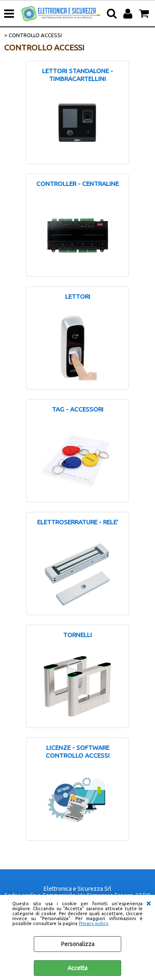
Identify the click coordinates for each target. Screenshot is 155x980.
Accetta (77, 968)
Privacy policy (94, 923)
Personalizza (78, 944)
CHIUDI (148, 903)
